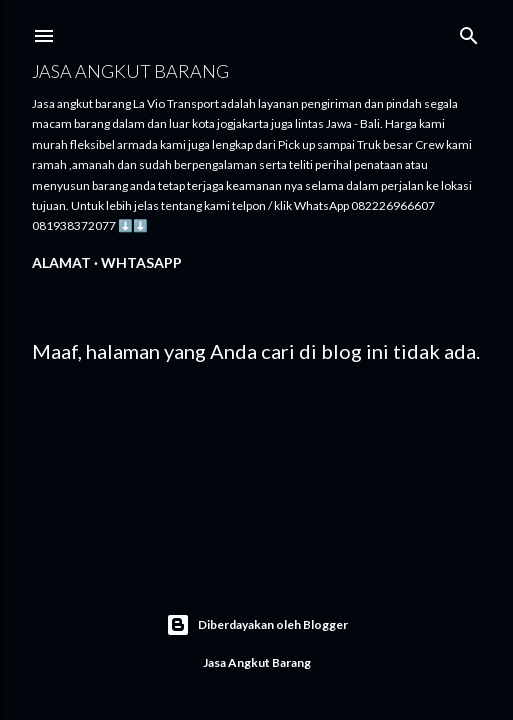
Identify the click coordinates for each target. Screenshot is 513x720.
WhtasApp (141, 262)
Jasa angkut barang (130, 71)
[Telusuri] (469, 31)
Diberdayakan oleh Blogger (257, 625)
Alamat (61, 262)
